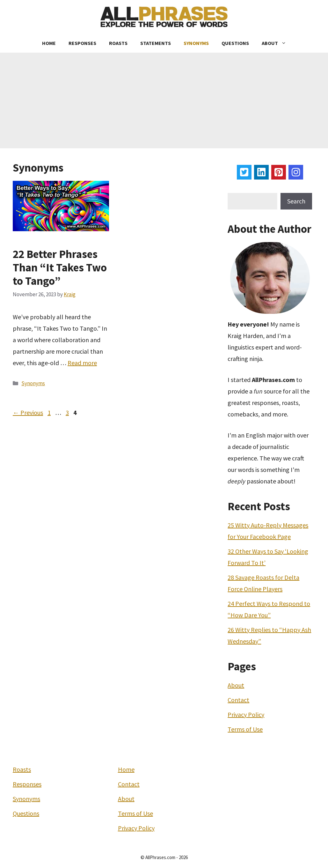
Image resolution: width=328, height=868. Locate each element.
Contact (238, 700)
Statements (156, 43)
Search (296, 201)
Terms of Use (245, 729)
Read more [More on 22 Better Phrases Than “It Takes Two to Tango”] (82, 363)
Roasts (118, 43)
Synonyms (196, 43)
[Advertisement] (164, 100)
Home (49, 43)
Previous (28, 412)
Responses (82, 43)
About (277, 43)
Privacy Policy (246, 714)
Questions (235, 43)
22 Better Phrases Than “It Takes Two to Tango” (60, 268)
